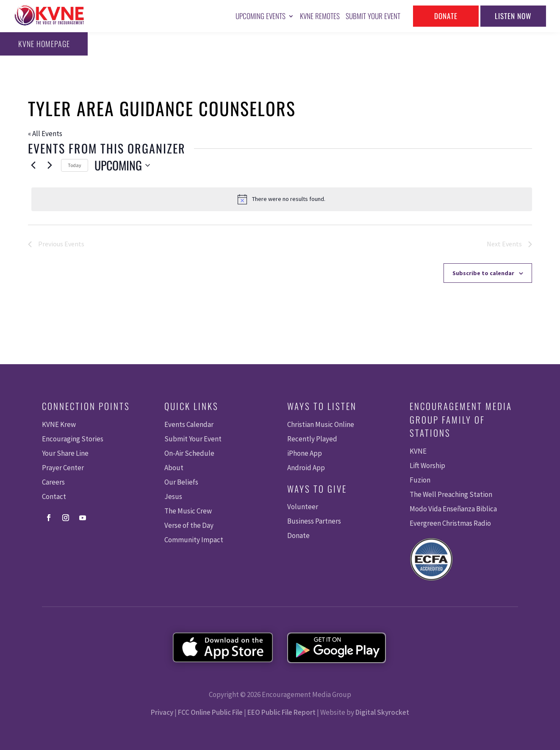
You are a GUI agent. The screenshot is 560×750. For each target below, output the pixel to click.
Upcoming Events (261, 16)
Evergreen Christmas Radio (450, 523)
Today (75, 165)
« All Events (45, 134)
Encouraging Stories (73, 439)
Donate (446, 16)
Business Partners (314, 521)
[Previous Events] (33, 165)
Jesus (173, 496)
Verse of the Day (189, 525)
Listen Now (513, 16)
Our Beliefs (181, 482)
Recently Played (312, 439)
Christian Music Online (321, 424)
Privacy (162, 712)
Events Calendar (189, 424)
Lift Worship (427, 466)
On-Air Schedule (189, 453)
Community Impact (194, 540)
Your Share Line (65, 453)
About (174, 468)
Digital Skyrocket (382, 712)
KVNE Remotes (320, 16)
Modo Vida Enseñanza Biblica (453, 509)
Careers (53, 482)
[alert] (282, 199)
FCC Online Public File (210, 712)
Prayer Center (63, 468)
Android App (306, 468)
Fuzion (420, 480)
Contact (54, 496)
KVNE (418, 451)
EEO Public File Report (281, 712)
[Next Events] (50, 165)
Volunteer (303, 507)
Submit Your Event (373, 16)
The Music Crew (188, 511)
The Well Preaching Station (451, 494)
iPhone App (305, 453)
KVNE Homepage (43, 44)
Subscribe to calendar (483, 273)
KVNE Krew (59, 424)
